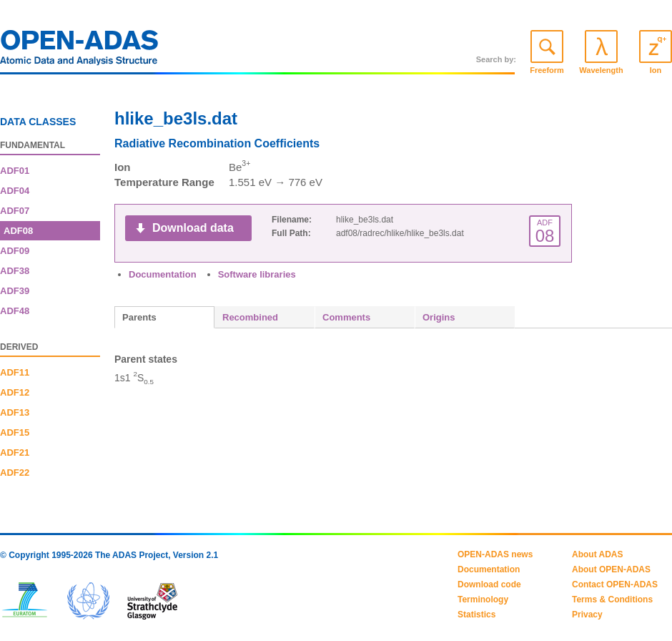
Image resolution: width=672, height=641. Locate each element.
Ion (656, 70)
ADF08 (18, 231)
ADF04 (15, 191)
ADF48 (15, 311)
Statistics (476, 615)
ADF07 (15, 211)
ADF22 (15, 473)
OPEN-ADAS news (495, 554)
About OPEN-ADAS (611, 569)
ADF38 (15, 271)
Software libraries (257, 274)
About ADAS (598, 554)
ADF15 (15, 432)
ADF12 (15, 392)
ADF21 (15, 452)
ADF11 (15, 372)
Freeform (547, 70)
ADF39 (15, 291)
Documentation (163, 274)
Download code (489, 584)
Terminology (483, 600)
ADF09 (15, 251)
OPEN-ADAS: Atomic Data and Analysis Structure (79, 52)
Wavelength (601, 70)
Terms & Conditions (612, 600)
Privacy (587, 615)
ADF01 (15, 171)
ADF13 (15, 412)
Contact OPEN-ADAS (615, 584)
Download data (193, 228)
